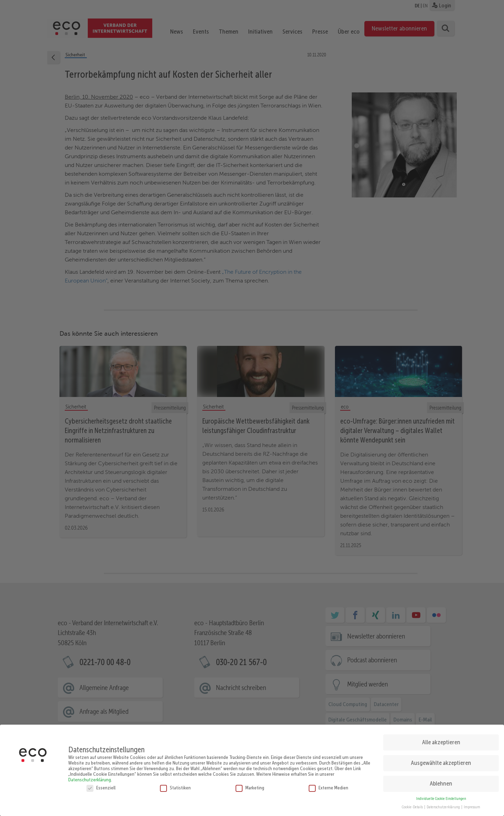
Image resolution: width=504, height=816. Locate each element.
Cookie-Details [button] (413, 805)
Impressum (472, 805)
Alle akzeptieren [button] (441, 739)
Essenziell (101, 785)
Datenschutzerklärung (90, 777)
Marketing (250, 785)
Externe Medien (328, 785)
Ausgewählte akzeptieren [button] (441, 760)
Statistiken (175, 785)
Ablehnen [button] (441, 781)
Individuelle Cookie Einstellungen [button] (441, 796)
